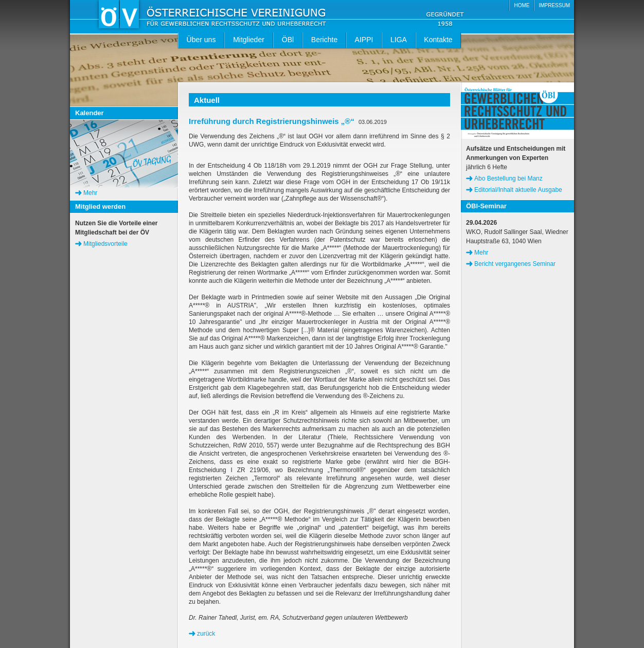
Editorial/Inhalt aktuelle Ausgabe (518, 190)
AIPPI (364, 40)
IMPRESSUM (554, 5)
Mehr (90, 193)
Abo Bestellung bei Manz (508, 178)
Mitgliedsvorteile (105, 244)
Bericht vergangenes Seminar (515, 264)
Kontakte (438, 40)
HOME (522, 5)
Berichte (324, 40)
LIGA (399, 40)
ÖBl (288, 40)
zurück (206, 634)
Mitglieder (249, 40)
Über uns (201, 40)
